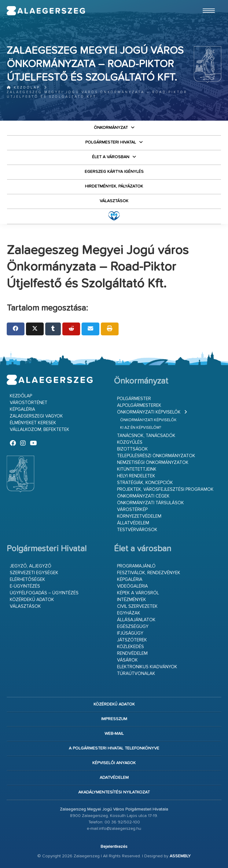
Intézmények (132, 600)
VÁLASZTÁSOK (114, 201)
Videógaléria (132, 586)
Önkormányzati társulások (151, 503)
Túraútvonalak (136, 674)
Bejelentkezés (114, 847)
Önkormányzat (111, 128)
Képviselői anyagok (114, 763)
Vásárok (127, 660)
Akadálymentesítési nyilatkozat (114, 792)
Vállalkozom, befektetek (40, 430)
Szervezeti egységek (34, 573)
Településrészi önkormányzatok (156, 456)
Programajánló (136, 566)
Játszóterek (132, 640)
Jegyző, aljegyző (31, 566)
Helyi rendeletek (136, 476)
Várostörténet (29, 403)
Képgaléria (22, 409)
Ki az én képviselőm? (141, 428)
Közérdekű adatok (32, 600)
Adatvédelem (114, 778)
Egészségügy (133, 627)
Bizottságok (132, 449)
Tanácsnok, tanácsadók (146, 436)
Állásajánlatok (136, 620)
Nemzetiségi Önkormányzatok (153, 463)
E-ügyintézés (25, 586)
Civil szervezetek (137, 606)
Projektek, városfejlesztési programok (165, 489)
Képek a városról (138, 593)
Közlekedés (131, 647)
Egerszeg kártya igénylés (114, 172)
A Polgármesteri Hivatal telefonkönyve (114, 748)
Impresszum (114, 719)
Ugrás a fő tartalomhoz (206, 3)
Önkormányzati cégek (143, 496)
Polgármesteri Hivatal (111, 142)
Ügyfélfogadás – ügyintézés (44, 593)
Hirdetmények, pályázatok (114, 186)
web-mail (114, 734)
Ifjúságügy (130, 633)
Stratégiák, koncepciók (145, 483)
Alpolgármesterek (139, 405)
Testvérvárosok (137, 530)
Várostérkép (132, 510)
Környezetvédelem (139, 516)
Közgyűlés (130, 442)
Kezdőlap (23, 88)
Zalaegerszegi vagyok (36, 416)
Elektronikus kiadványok (147, 667)
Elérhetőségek (28, 580)
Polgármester (134, 399)
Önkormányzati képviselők (149, 412)
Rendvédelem (132, 653)
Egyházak (129, 613)
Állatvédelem (133, 523)
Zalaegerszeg (46, 11)
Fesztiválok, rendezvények (149, 573)
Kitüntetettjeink (137, 469)
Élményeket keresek (33, 423)
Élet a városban (111, 157)
